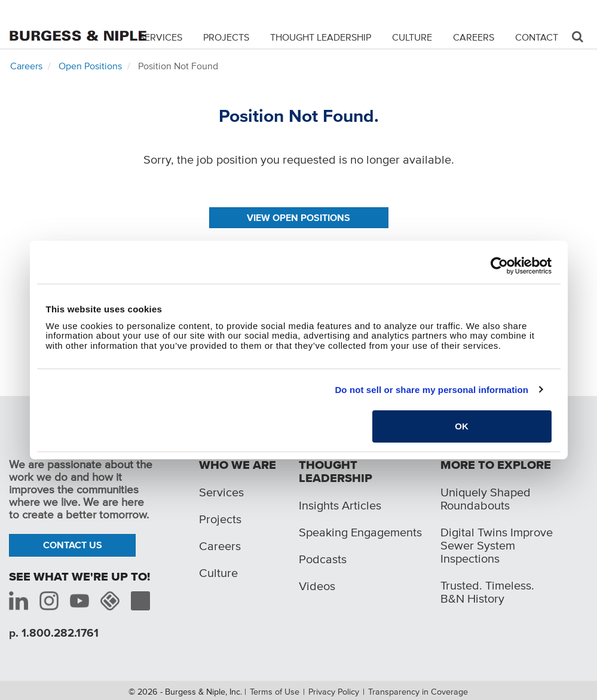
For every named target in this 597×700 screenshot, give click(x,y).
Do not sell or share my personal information (431, 390)
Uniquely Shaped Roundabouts (486, 499)
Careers (474, 37)
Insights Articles (340, 505)
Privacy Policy (334, 692)
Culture (412, 37)
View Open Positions (298, 217)
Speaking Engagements (360, 532)
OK (462, 426)
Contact (537, 37)
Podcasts (323, 559)
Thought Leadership (321, 37)
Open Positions (90, 66)
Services (161, 37)
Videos (317, 586)
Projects (226, 37)
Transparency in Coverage (418, 692)
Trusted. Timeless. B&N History (487, 592)
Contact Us (73, 545)
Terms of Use (275, 692)
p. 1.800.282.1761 (54, 633)
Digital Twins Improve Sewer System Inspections (497, 545)
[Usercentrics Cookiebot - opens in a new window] (499, 266)
